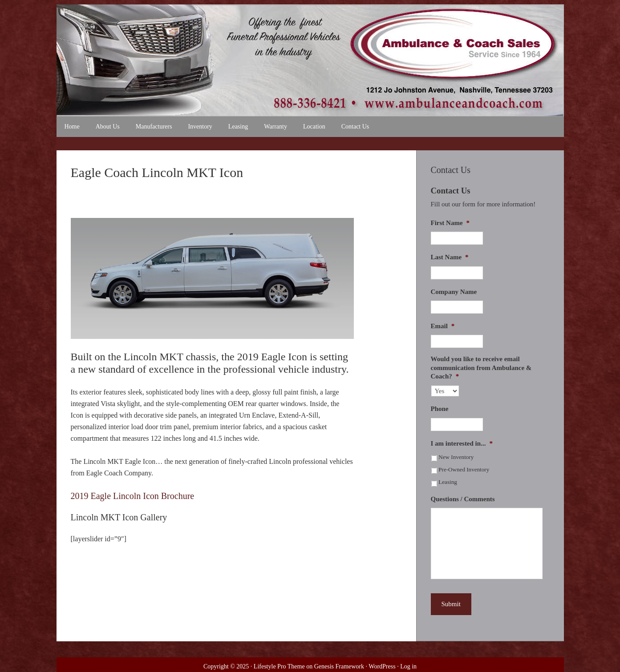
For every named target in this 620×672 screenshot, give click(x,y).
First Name (450, 223)
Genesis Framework (339, 666)
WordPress (382, 666)
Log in (408, 666)
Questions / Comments (463, 499)
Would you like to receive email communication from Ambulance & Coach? (481, 368)
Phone (440, 409)
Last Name (450, 257)
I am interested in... (462, 443)
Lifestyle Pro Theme (279, 666)
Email (443, 326)
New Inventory (456, 457)
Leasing (448, 482)
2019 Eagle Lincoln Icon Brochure (133, 496)
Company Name (454, 292)
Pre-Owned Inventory (464, 469)
